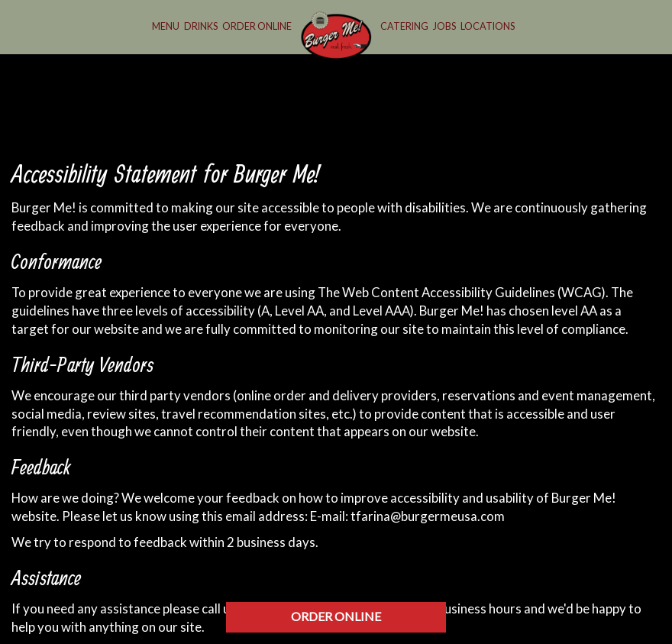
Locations (488, 26)
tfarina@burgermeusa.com (428, 516)
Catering (404, 26)
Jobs (444, 26)
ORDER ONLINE (336, 616)
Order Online (257, 26)
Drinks (201, 26)
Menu (166, 26)
